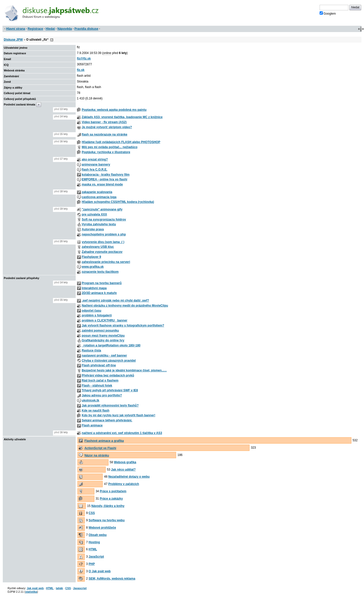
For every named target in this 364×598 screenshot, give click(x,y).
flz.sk (81, 70)
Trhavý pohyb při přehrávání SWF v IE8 (110, 390)
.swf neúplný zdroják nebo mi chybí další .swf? (115, 301)
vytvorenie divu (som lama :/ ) (103, 242)
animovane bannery (96, 165)
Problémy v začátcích (124, 484)
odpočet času (91, 311)
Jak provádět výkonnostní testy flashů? (110, 405)
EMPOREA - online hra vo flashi (104, 179)
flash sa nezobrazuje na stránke (105, 134)
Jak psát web (35, 588)
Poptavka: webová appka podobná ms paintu (114, 110)
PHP (92, 564)
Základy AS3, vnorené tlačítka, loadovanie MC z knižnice (122, 117)
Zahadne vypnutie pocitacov (102, 252)
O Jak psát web (100, 571)
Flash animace (92, 425)
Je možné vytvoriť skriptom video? (107, 127)
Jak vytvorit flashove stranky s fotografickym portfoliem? (123, 325)
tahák (59, 588)
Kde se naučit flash (95, 411)
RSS (52, 40)
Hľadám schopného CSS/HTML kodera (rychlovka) (118, 202)
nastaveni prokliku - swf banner (104, 356)
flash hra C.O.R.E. (94, 170)
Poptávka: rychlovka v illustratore (106, 152)
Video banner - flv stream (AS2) (104, 122)
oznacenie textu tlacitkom (100, 272)
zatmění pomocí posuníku (100, 331)
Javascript (80, 588)
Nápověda (65, 29)
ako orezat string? (95, 159)
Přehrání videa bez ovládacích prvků (108, 375)
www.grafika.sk (93, 267)
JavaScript (96, 557)
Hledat (50, 29)
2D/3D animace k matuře (99, 293)
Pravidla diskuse (86, 29)
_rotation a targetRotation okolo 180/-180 (111, 345)
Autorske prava (93, 229)
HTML (93, 549)
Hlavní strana (16, 29)
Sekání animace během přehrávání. (107, 420)
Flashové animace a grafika (104, 441)
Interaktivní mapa (94, 288)
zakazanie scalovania (97, 192)
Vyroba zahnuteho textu (99, 224)
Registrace (35, 29)
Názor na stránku (97, 455)
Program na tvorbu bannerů (102, 283)
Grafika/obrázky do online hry (103, 340)
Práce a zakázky (111, 499)
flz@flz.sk (84, 59)
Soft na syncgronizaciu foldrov (104, 220)
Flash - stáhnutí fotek (97, 386)
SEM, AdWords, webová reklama (112, 579)
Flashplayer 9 (91, 257)
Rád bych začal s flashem (100, 380)
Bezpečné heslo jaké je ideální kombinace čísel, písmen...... (124, 370)
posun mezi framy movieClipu (103, 336)
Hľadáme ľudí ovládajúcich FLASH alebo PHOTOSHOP (121, 142)
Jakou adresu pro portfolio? (102, 395)
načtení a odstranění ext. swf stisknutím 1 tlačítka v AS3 (122, 433)
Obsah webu (97, 535)
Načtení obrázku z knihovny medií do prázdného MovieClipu (125, 306)
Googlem (328, 13)
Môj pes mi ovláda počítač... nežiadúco (110, 147)
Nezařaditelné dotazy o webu (129, 477)
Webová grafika (125, 462)
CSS (92, 513)
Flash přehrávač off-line (99, 365)
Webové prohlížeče (102, 528)
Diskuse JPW (13, 40)
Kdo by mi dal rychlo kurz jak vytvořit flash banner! (118, 415)
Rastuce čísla (91, 350)
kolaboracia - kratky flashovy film (106, 175)
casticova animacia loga (99, 197)
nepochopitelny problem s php (104, 234)
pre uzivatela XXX (94, 214)
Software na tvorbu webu (107, 520)
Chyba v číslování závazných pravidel (109, 361)
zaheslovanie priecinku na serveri (106, 262)
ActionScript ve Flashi (100, 448)
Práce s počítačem (113, 491)
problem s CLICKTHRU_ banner (105, 320)
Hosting (94, 542)
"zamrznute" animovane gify (102, 209)
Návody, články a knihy (108, 506)
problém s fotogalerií (97, 315)
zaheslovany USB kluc (98, 247)
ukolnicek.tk (90, 400)
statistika (31, 592)
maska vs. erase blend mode (102, 184)
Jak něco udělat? (123, 470)
